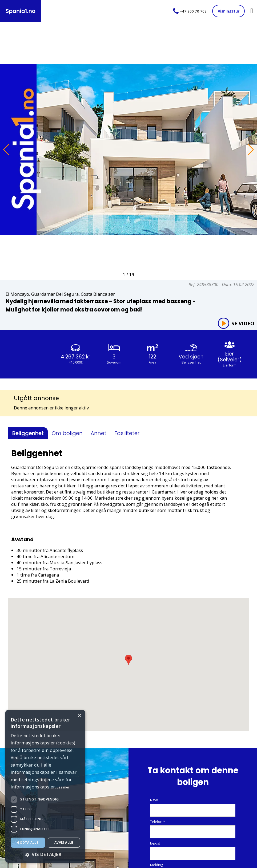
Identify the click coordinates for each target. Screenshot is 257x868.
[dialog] (45, 786)
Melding (156, 865)
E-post (155, 844)
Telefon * (158, 822)
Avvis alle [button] (64, 843)
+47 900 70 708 (193, 11)
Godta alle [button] (28, 843)
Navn (154, 800)
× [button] (79, 716)
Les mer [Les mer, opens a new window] (63, 787)
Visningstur (229, 11)
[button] (6, 150)
